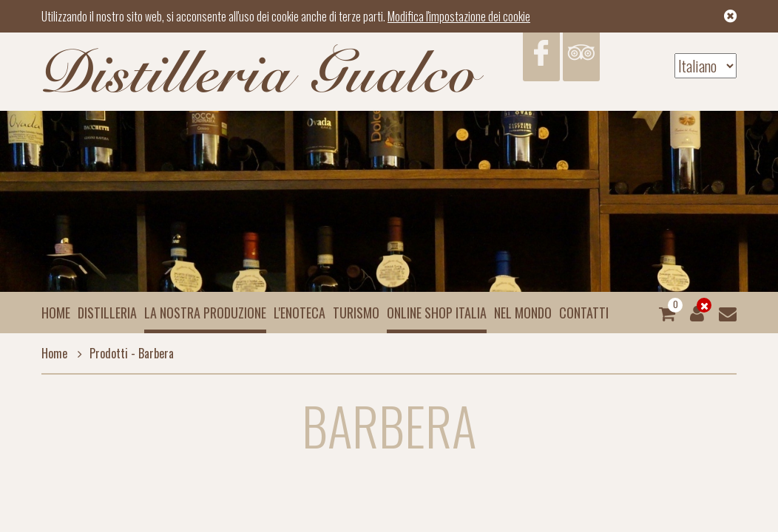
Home (56, 313)
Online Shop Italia (437, 313)
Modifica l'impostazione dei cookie (459, 16)
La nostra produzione (205, 313)
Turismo (356, 313)
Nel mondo (523, 313)
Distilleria (107, 313)
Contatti (584, 313)
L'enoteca (300, 313)
